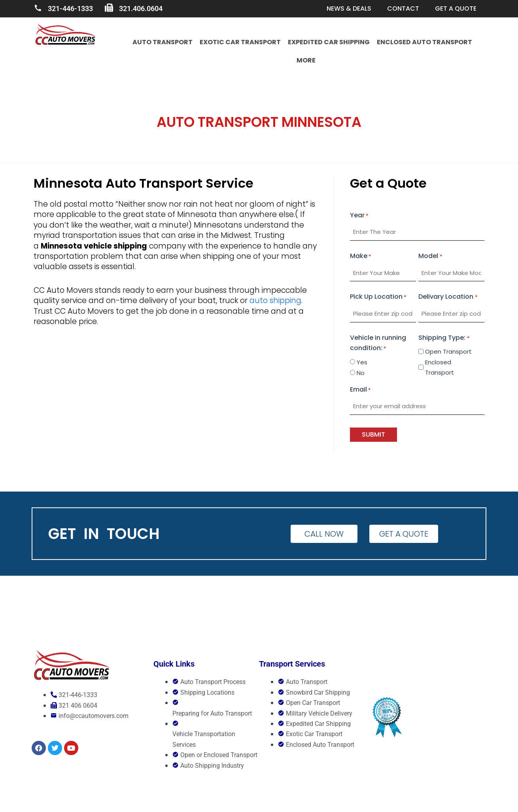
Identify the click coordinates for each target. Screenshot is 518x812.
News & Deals (349, 8)
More (306, 60)
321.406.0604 (141, 8)
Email (360, 390)
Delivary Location (448, 297)
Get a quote (456, 8)
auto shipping (275, 300)
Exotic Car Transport (240, 42)
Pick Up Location (378, 297)
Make (361, 256)
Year (359, 216)
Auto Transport (163, 42)
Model (430, 256)
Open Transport (448, 351)
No (361, 373)
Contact (403, 8)
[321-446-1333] (38, 8)
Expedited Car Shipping (329, 42)
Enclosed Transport (440, 367)
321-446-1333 (70, 8)
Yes (362, 362)
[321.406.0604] (109, 8)
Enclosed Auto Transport (424, 42)
